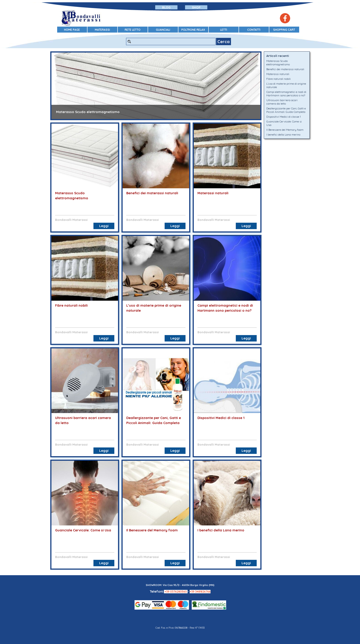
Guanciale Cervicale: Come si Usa (83, 530)
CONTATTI (254, 30)
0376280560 (179, 592)
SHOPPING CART (284, 30)
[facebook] (285, 18)
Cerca (224, 42)
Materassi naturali (213, 193)
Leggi (104, 226)
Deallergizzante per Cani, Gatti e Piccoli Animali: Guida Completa (286, 110)
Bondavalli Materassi (71, 220)
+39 (167, 592)
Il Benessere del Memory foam (152, 530)
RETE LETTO (133, 30)
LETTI (224, 30)
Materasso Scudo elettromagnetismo (88, 112)
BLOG (166, 7)
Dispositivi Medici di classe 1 (221, 418)
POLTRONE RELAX (193, 30)
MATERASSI (102, 30)
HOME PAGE (72, 30)
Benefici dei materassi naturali (152, 193)
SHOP (196, 7)
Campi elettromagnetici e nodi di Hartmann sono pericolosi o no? (286, 94)
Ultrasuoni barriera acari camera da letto (282, 102)
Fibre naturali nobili (71, 305)
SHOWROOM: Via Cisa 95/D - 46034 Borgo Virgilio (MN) (180, 585)
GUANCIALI (163, 30)
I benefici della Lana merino (221, 530)
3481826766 (203, 592)
